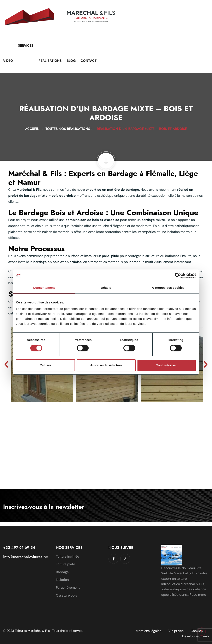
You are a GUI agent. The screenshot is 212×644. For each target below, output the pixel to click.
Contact (89, 61)
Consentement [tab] (44, 288)
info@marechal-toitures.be (26, 557)
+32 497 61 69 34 (19, 548)
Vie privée (176, 631)
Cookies (197, 631)
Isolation (62, 580)
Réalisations (50, 61)
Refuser (46, 365)
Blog (71, 61)
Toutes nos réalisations (69, 129)
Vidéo (8, 61)
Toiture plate (66, 564)
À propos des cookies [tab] (168, 288)
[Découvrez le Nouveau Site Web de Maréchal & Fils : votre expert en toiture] (172, 555)
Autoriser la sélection (106, 365)
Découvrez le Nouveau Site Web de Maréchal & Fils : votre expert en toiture (184, 573)
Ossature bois (66, 595)
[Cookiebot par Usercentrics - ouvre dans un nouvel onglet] (178, 276)
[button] (6, 364)
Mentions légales (149, 631)
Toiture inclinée (67, 556)
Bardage (62, 572)
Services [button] (26, 45)
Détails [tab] (106, 288)
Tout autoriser (167, 365)
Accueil (33, 129)
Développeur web (196, 636)
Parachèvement (68, 588)
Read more (198, 594)
